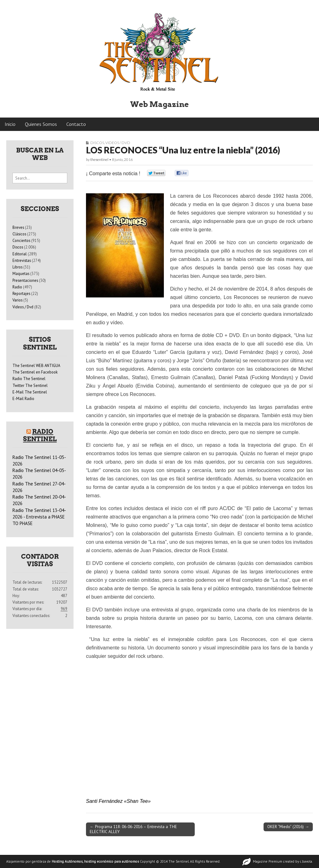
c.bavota (306, 861)
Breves (18, 227)
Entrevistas (22, 260)
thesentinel (99, 159)
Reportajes (21, 293)
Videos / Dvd (118, 143)
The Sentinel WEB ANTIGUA (36, 365)
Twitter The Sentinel (30, 385)
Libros (17, 267)
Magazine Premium (268, 861)
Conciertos (21, 240)
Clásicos (19, 234)
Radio (17, 287)
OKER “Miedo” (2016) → (288, 827)
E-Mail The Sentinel (30, 392)
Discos (97, 143)
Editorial (20, 254)
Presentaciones (25, 280)
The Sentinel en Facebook (35, 372)
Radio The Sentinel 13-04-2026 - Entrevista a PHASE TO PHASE (39, 517)
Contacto (76, 124)
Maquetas (21, 273)
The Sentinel (179, 861)
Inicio (10, 124)
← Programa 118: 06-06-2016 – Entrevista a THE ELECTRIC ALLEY (133, 829)
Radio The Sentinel (29, 379)
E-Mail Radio (23, 398)
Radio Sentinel (40, 435)
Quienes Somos (41, 124)
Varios (17, 300)
